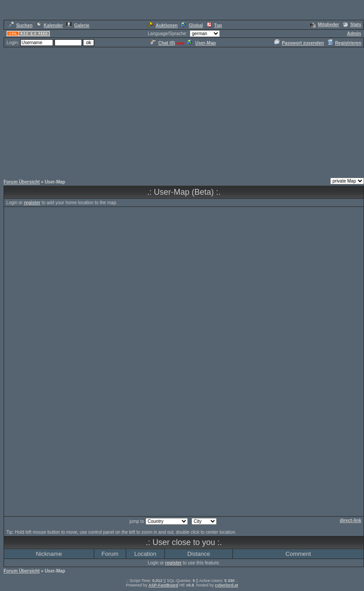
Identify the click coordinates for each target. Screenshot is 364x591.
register (32, 203)
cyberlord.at (227, 585)
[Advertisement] (182, 111)
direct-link (350, 520)
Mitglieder (325, 25)
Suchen (20, 25)
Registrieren (344, 43)
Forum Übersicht (22, 182)
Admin (354, 34)
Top (214, 25)
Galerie (78, 25)
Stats (352, 25)
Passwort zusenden (299, 43)
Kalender (50, 25)
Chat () (163, 43)
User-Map (202, 43)
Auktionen (162, 25)
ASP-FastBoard (163, 585)
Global (192, 25)
